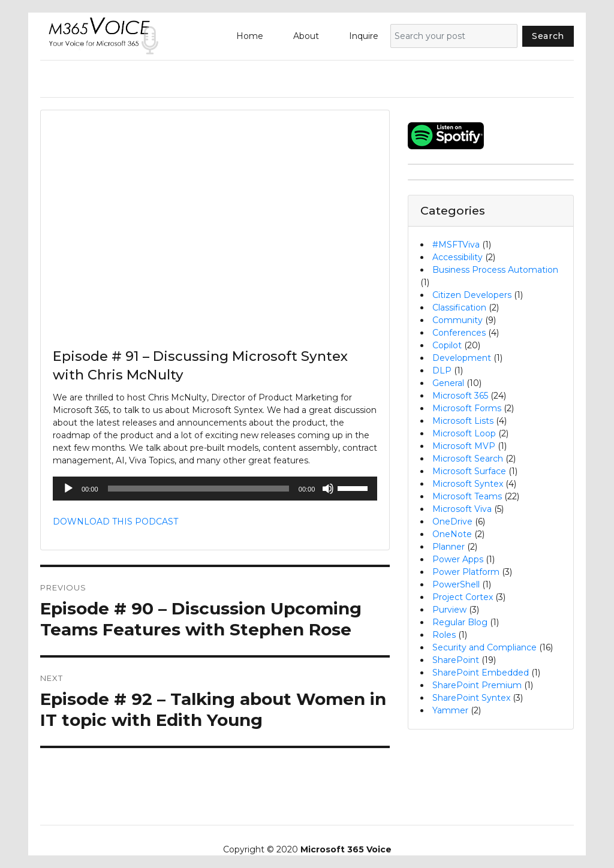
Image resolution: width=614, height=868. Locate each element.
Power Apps (458, 559)
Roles (444, 635)
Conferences (459, 333)
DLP (442, 370)
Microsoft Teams (467, 496)
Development (462, 358)
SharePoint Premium (477, 685)
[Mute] (328, 489)
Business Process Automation (495, 270)
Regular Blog (460, 622)
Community (458, 320)
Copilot (447, 345)
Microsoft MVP (464, 446)
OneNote (452, 534)
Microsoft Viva (462, 509)
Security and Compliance (484, 647)
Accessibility (458, 257)
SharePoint (456, 660)
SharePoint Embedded (481, 673)
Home (250, 36)
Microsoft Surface (469, 471)
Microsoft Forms (467, 408)
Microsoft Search (468, 459)
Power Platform (466, 572)
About (306, 36)
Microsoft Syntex (468, 484)
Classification (459, 308)
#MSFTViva (456, 245)
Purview (449, 610)
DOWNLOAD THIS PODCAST (115, 522)
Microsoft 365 (460, 396)
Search (548, 36)
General (448, 383)
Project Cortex (463, 597)
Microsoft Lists (463, 421)
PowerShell (456, 584)
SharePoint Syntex (471, 698)
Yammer (450, 710)
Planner (449, 547)
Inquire (364, 36)
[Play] (68, 489)
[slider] (198, 489)
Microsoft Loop (464, 433)
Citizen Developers (472, 295)
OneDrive (452, 522)
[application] (215, 489)
